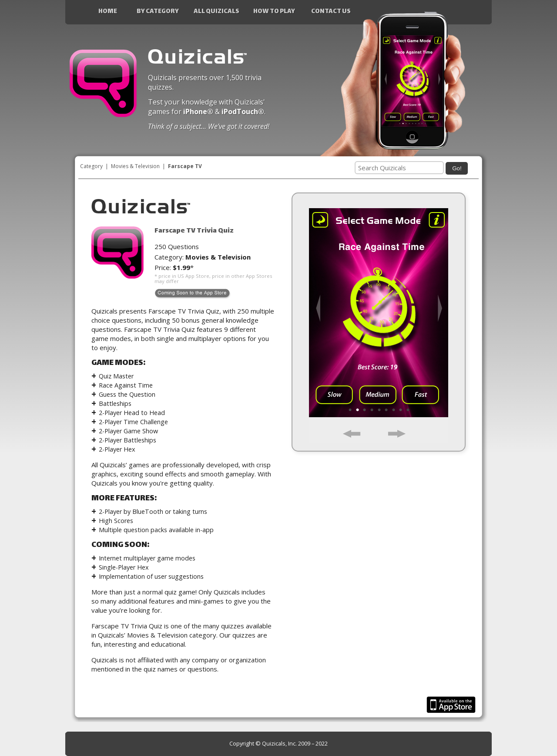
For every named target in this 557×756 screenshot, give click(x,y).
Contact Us (331, 12)
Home (108, 12)
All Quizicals (216, 12)
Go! (457, 168)
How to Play (274, 12)
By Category (158, 12)
